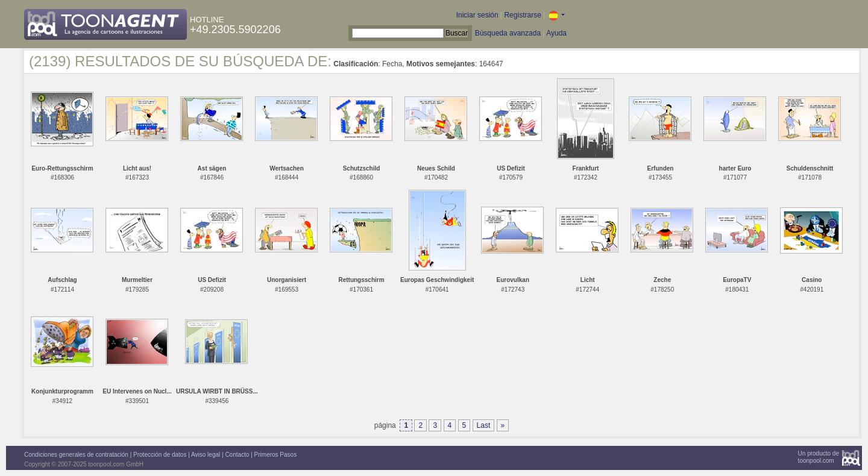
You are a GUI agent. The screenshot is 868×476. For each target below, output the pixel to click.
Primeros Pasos (276, 455)
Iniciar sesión (477, 15)
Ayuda (556, 33)
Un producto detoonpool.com (819, 457)
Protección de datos (160, 455)
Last (484, 425)
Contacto (237, 455)
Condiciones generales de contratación (76, 455)
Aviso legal (206, 455)
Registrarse (522, 15)
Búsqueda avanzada (508, 33)
